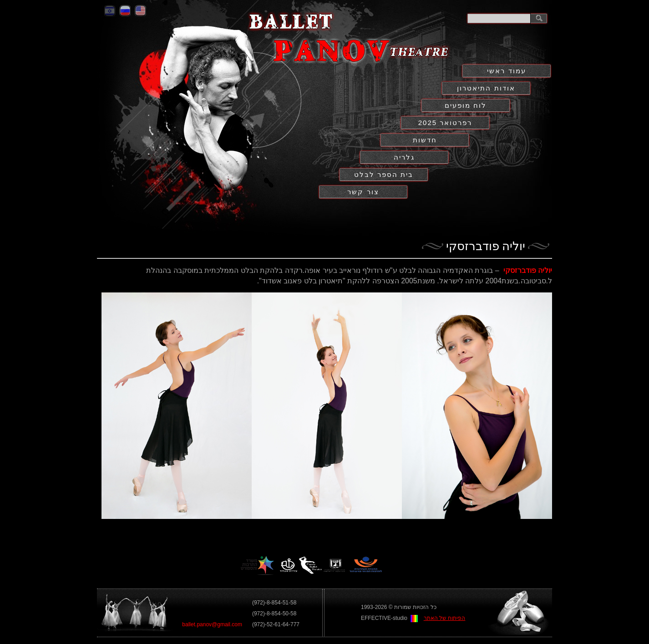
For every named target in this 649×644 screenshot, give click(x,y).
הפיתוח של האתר (445, 618)
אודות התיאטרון (486, 88)
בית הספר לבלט (384, 174)
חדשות (425, 140)
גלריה (404, 157)
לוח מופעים (466, 105)
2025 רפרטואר (445, 123)
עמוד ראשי (506, 71)
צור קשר (363, 192)
